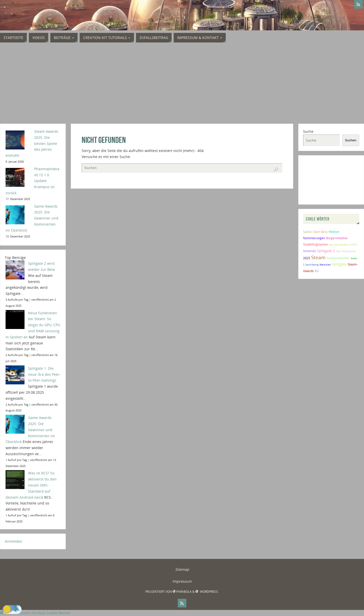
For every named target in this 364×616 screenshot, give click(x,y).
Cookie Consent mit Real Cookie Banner (35, 613)
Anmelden (14, 541)
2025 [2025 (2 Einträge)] (307, 258)
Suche (308, 131)
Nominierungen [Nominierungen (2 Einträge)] (314, 238)
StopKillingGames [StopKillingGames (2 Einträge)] (315, 244)
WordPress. (207, 592)
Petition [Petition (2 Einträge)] (334, 232)
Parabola (182, 592)
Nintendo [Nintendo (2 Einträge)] (310, 251)
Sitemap (182, 569)
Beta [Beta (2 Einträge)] (354, 244)
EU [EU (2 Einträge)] (317, 271)
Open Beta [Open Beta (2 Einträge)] (320, 232)
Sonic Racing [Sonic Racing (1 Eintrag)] (312, 265)
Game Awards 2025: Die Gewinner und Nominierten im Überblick (30, 430)
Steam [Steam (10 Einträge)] (318, 257)
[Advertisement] (182, 83)
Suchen (351, 140)
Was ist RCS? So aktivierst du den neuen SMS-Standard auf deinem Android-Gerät (31, 485)
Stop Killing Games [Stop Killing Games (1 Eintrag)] (346, 251)
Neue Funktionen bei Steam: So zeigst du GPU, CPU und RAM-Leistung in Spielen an (33, 325)
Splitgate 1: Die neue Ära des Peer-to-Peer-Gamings (44, 374)
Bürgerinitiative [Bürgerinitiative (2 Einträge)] (337, 238)
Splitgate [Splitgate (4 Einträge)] (339, 264)
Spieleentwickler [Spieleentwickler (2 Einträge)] (338, 258)
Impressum (182, 581)
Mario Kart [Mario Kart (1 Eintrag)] (325, 265)
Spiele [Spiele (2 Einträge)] (307, 232)
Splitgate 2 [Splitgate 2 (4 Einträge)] (326, 251)
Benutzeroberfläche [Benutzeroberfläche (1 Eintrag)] (339, 245)
